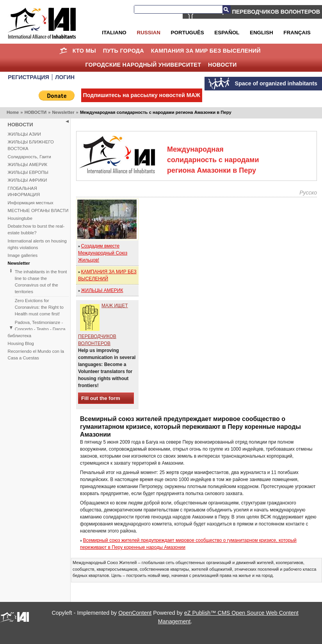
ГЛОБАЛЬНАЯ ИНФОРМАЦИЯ (24, 192)
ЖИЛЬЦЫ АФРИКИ (28, 180)
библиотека (20, 336)
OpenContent (135, 613)
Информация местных (31, 203)
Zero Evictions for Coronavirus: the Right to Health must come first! (39, 307)
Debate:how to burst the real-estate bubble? (36, 229)
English (262, 33)
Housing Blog (21, 343)
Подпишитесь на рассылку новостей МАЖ (142, 95)
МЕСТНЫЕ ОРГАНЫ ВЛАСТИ (38, 211)
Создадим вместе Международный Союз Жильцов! (103, 253)
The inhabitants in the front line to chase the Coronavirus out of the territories (41, 282)
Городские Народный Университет (143, 65)
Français (297, 33)
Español (227, 33)
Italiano (114, 33)
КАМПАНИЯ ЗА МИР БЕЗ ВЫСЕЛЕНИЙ (206, 51)
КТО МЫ (84, 51)
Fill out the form (101, 398)
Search (226, 9)
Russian (148, 33)
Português (188, 33)
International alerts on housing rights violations (37, 244)
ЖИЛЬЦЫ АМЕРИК (28, 165)
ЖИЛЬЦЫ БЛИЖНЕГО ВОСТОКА (31, 145)
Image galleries (23, 255)
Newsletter (63, 112)
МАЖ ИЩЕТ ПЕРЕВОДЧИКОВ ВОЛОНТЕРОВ (259, 12)
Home (63, 51)
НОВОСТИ (222, 65)
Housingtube (20, 218)
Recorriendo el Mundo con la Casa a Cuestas (36, 355)
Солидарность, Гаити (29, 157)
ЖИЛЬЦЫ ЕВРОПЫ (28, 172)
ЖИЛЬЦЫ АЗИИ (24, 134)
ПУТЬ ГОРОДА (124, 51)
